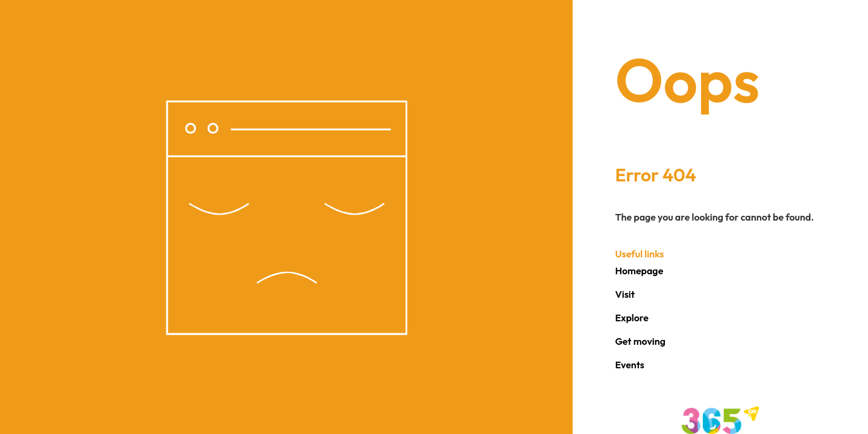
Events (630, 365)
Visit (625, 294)
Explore (632, 318)
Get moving (640, 341)
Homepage (639, 271)
